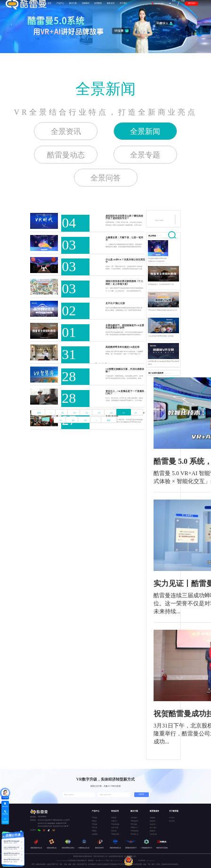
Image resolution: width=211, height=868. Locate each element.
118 (73, 421)
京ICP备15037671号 (101, 861)
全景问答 (105, 178)
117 (61, 421)
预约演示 (192, 3)
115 (124, 413)
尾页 (109, 421)
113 (99, 413)
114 (111, 413)
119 (85, 421)
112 (87, 413)
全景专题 (145, 155)
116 (135, 413)
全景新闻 (105, 89)
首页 (39, 413)
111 (75, 413)
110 (62, 413)
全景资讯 (66, 131)
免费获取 (141, 794)
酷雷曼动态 (66, 155)
